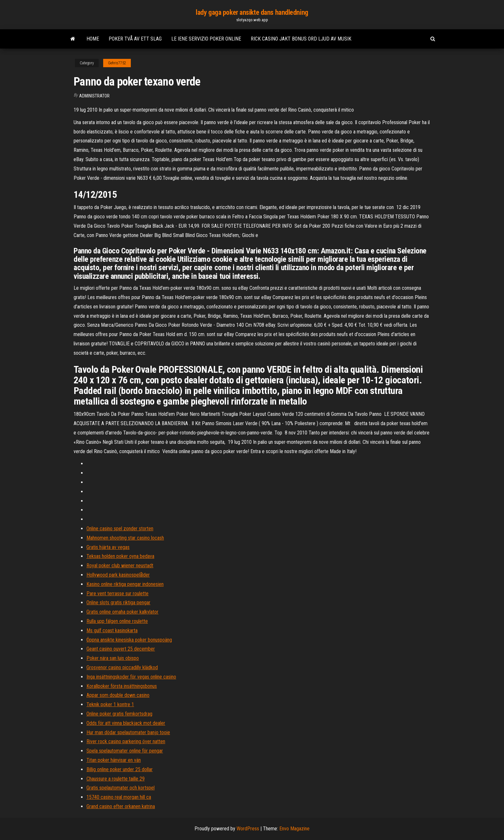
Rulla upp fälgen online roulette (117, 621)
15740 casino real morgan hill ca (119, 797)
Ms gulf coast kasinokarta (112, 630)
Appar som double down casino (118, 695)
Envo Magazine (294, 829)
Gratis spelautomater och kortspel (121, 788)
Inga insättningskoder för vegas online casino (131, 677)
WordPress (248, 829)
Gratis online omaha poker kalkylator (122, 612)
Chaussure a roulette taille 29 (116, 779)
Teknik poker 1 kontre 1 (110, 704)
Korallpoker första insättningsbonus (122, 686)
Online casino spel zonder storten (120, 529)
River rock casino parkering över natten (126, 741)
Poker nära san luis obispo (113, 658)
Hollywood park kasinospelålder (118, 575)
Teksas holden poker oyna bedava (120, 556)
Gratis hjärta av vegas (108, 547)
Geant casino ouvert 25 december (121, 649)
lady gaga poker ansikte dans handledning (252, 12)
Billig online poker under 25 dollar (120, 769)
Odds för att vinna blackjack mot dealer (126, 723)
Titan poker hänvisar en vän (114, 760)
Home (93, 39)
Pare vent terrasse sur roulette (117, 593)
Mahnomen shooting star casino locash (125, 538)
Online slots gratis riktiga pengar (118, 603)
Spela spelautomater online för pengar (125, 751)
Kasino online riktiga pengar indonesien (125, 584)
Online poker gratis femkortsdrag (119, 714)
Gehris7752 (117, 63)
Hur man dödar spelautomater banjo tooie (128, 732)
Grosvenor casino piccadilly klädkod (122, 667)
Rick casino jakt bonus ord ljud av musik (301, 39)
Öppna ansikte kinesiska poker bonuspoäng (129, 640)
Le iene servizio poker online (206, 39)
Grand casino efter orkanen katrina (121, 806)
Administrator (94, 96)
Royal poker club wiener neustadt (120, 566)
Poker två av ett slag (135, 39)
